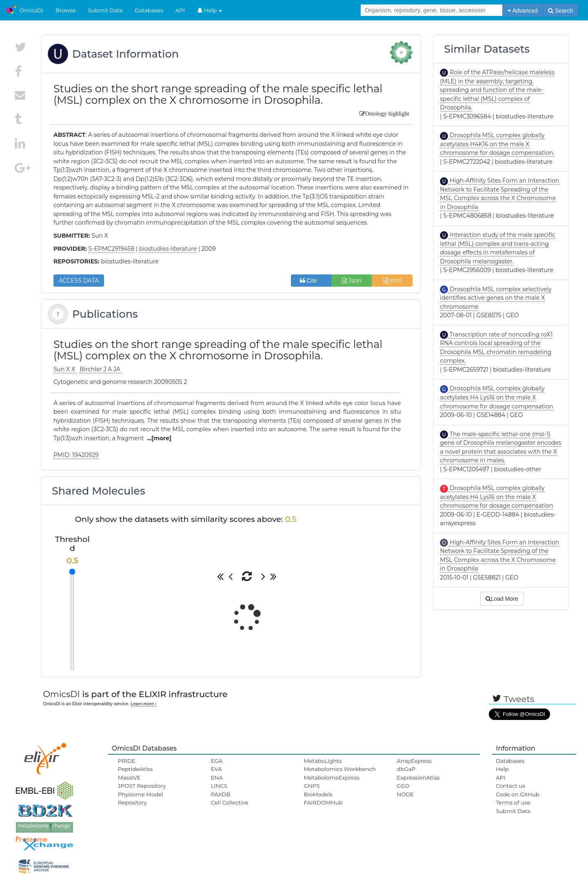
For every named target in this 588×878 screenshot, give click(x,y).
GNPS (312, 786)
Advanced (523, 11)
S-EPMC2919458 (112, 249)
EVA (216, 769)
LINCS (219, 786)
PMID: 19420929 (76, 455)
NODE (405, 794)
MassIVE (129, 778)
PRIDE (127, 761)
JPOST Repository (142, 786)
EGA (217, 761)
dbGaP (406, 769)
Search (560, 11)
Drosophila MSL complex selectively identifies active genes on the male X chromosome (496, 298)
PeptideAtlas (135, 769)
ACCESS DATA (79, 281)
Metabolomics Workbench (340, 769)
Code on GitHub (518, 794)
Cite (312, 281)
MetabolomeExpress (331, 778)
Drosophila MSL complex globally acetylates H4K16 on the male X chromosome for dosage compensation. (497, 144)
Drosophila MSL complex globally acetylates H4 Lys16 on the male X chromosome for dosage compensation (496, 397)
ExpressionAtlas (418, 778)
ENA (217, 778)
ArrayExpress (414, 761)
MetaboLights (323, 761)
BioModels (318, 794)
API (180, 10)
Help (210, 10)
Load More (502, 599)
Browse (66, 10)
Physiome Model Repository (141, 798)
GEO (403, 786)
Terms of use (513, 802)
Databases (149, 10)
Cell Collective (230, 802)
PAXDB (221, 794)
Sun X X (65, 369)
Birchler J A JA (101, 369)
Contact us (510, 786)
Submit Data (105, 10)
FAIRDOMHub (323, 802)
